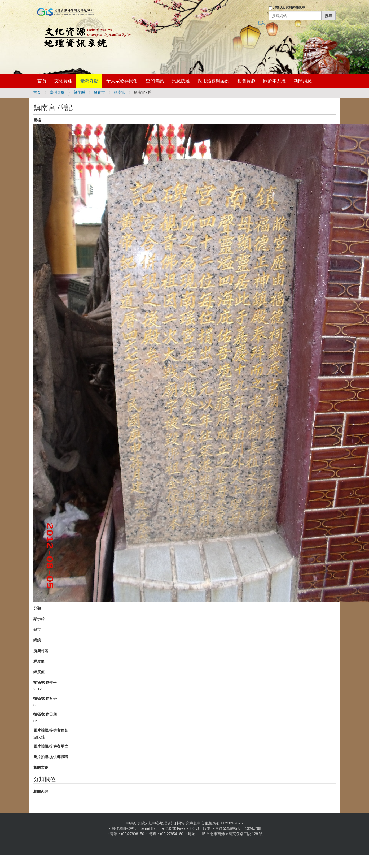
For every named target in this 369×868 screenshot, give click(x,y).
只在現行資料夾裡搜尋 (289, 7)
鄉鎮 (37, 640)
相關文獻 (41, 767)
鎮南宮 (120, 92)
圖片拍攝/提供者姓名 (51, 730)
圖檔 (37, 120)
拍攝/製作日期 (45, 714)
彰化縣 (79, 92)
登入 (261, 23)
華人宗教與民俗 (122, 81)
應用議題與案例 (214, 81)
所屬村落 (41, 651)
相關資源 (246, 81)
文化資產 (63, 81)
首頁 (42, 81)
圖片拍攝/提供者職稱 (51, 757)
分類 (37, 608)
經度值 (39, 661)
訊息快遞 (181, 81)
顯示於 (39, 619)
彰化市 (99, 92)
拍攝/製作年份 (45, 683)
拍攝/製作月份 (45, 698)
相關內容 (41, 792)
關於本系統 (274, 81)
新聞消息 (303, 81)
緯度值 (39, 672)
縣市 (37, 629)
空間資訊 (155, 81)
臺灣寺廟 (89, 81)
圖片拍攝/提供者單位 (51, 746)
